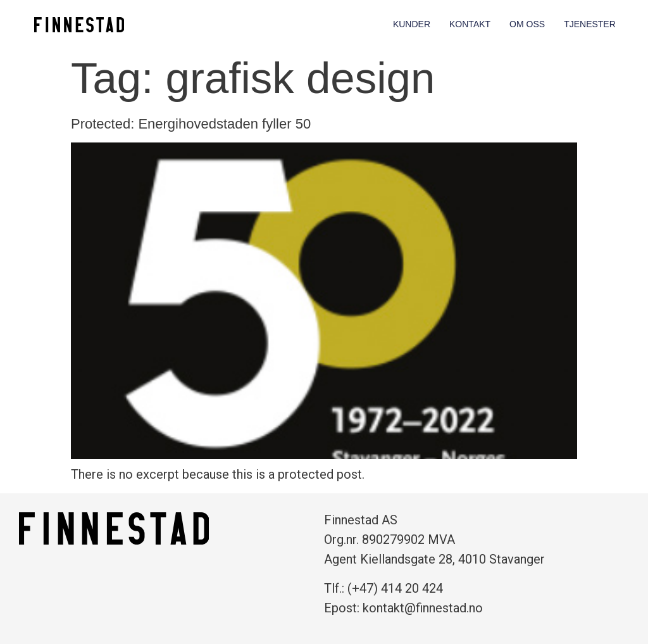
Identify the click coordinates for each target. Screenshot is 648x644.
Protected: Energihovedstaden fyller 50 (191, 124)
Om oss (527, 24)
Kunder (412, 24)
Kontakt (470, 24)
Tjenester (590, 24)
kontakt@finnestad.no (423, 608)
